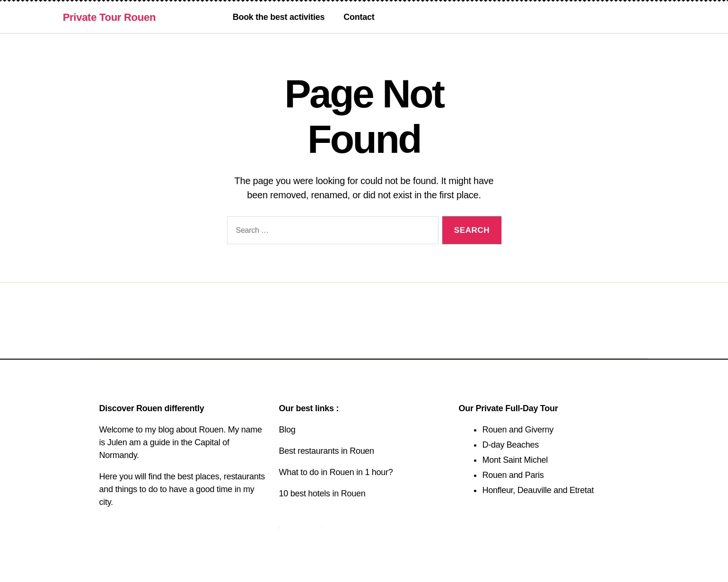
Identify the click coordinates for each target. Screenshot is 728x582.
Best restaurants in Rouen (326, 451)
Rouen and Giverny (518, 430)
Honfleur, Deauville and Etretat (538, 490)
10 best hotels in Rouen (322, 494)
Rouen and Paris (513, 475)
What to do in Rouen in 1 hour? (336, 472)
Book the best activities (279, 17)
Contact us (300, 524)
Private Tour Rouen (109, 17)
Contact (359, 17)
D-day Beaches (510, 445)
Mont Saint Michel (515, 460)
